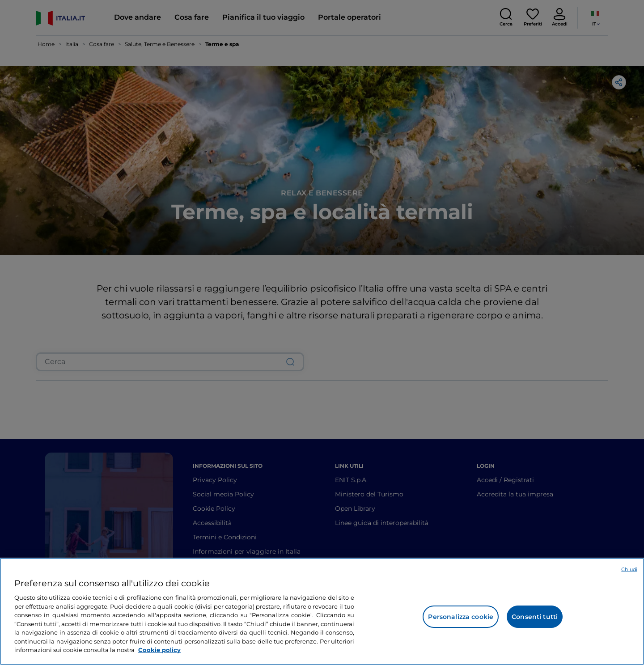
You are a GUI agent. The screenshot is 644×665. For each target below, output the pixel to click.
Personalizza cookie (461, 617)
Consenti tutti (535, 617)
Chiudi (629, 569)
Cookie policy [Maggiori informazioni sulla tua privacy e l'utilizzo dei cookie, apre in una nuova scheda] (159, 650)
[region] (322, 611)
